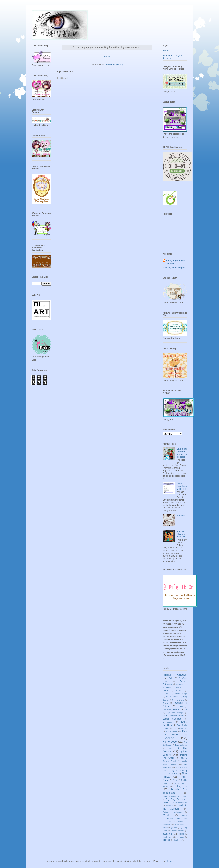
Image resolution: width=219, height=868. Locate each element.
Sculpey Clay (179, 783)
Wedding (167, 815)
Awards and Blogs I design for (172, 57)
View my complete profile (175, 268)
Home (107, 56)
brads (169, 821)
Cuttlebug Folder (171, 710)
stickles (166, 840)
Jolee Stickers (181, 745)
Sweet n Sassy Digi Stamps (175, 796)
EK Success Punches (173, 716)
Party (175, 780)
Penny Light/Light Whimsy (175, 262)
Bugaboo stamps (172, 687)
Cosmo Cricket (178, 700)
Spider (165, 787)
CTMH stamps (172, 697)
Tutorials (169, 806)
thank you (178, 840)
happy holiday (178, 831)
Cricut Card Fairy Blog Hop (182, 486)
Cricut (181, 706)
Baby (171, 678)
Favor (174, 728)
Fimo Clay (183, 728)
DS (186, 710)
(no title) (181, 515)
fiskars (165, 828)
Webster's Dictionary (172, 812)
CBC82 (166, 691)
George (168, 738)
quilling (181, 834)
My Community (179, 770)
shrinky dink (168, 837)
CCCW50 (166, 694)
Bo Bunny (180, 684)
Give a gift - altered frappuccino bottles (182, 453)
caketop (180, 821)
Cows (165, 703)
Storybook (181, 786)
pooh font (167, 834)
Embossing (168, 722)
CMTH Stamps (181, 694)
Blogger (170, 861)
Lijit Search (63, 78)
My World (172, 774)
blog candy (182, 818)
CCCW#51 (179, 691)
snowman (180, 837)
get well (174, 828)
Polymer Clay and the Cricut (181, 534)
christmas (166, 825)
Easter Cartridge (172, 719)
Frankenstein (171, 731)
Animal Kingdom (175, 675)
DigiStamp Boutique (175, 713)
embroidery (179, 825)
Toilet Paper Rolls (180, 802)
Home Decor (170, 742)
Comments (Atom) (114, 64)
